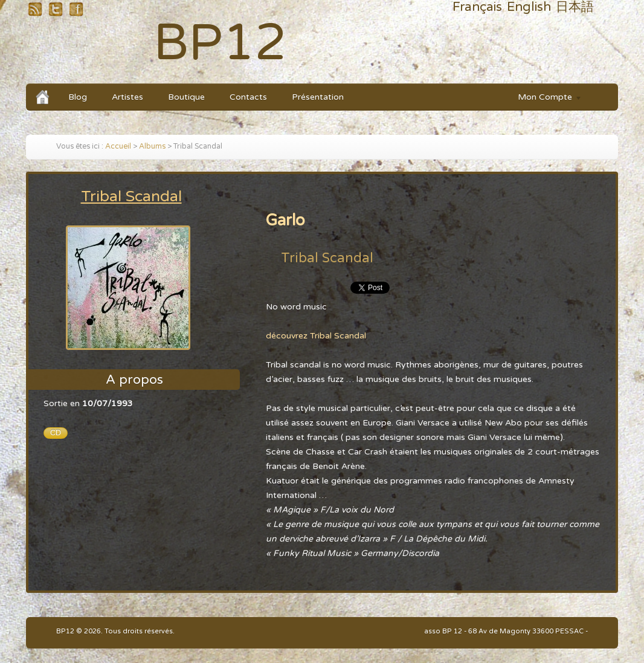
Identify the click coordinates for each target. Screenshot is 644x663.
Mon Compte (544, 99)
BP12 (220, 43)
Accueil (118, 147)
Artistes (127, 97)
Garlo (285, 220)
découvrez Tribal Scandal (316, 336)
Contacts (248, 97)
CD (56, 433)
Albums (152, 147)
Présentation (318, 97)
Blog (78, 97)
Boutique (186, 97)
